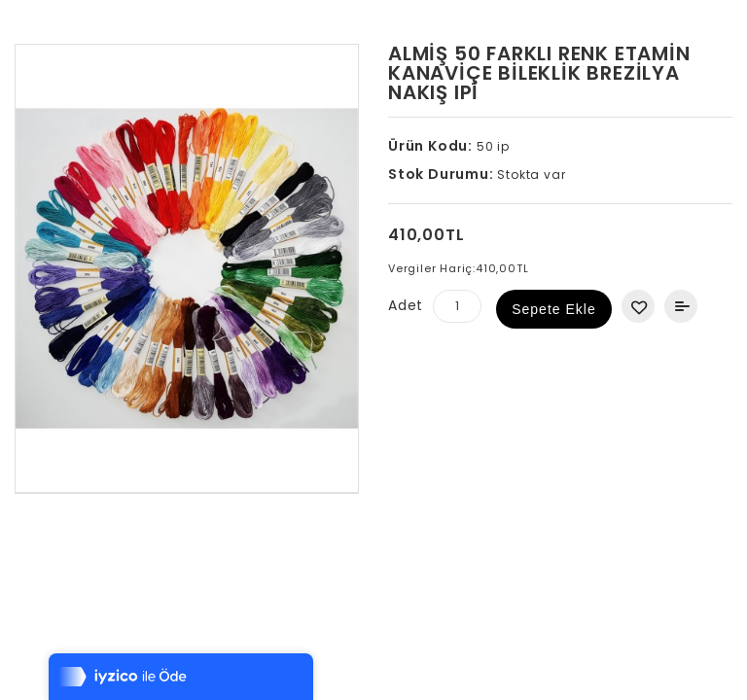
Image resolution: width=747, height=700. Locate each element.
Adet (406, 305)
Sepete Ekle (554, 309)
